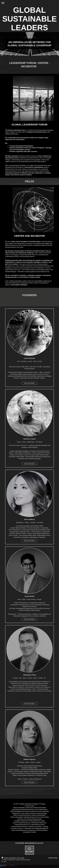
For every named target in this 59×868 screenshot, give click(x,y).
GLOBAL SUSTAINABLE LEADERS (29, 19)
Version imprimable (9, 858)
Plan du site (21, 858)
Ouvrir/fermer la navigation (29, 3)
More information (30, 383)
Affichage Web (53, 858)
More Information (29, 541)
